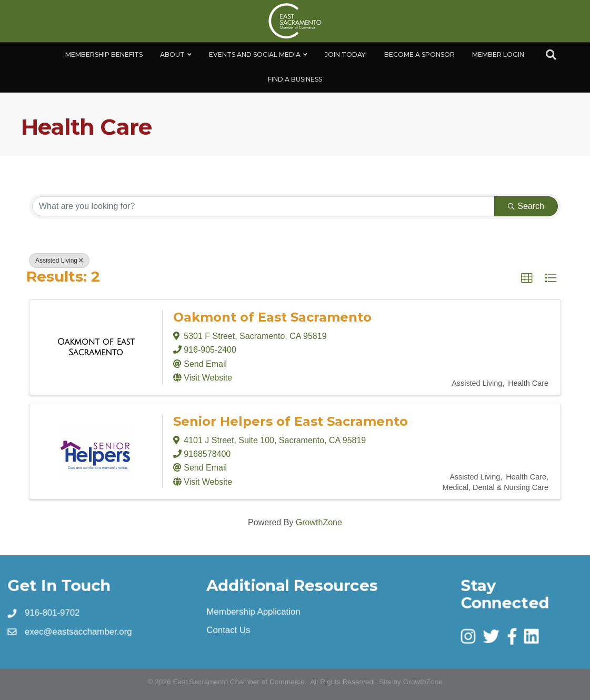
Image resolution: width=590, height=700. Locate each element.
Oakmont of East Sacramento (272, 317)
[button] (527, 278)
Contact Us (229, 630)
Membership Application (253, 612)
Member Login (498, 54)
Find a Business (295, 79)
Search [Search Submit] (526, 206)
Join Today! (346, 54)
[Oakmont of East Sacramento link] (96, 347)
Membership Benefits (104, 54)
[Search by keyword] (263, 206)
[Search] (551, 55)
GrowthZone (319, 522)
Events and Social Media (255, 54)
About (172, 54)
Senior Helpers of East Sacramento (291, 421)
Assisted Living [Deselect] (59, 261)
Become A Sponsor (419, 54)
